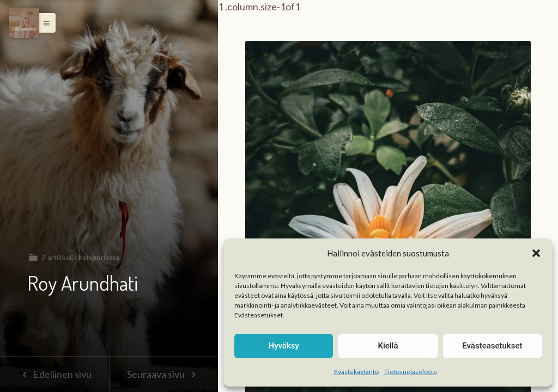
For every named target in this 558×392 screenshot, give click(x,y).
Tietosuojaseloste (411, 372)
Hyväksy (284, 346)
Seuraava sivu (163, 374)
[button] (536, 253)
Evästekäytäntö (356, 372)
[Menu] (24, 23)
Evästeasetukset (492, 346)
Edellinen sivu (54, 374)
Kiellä (388, 346)
